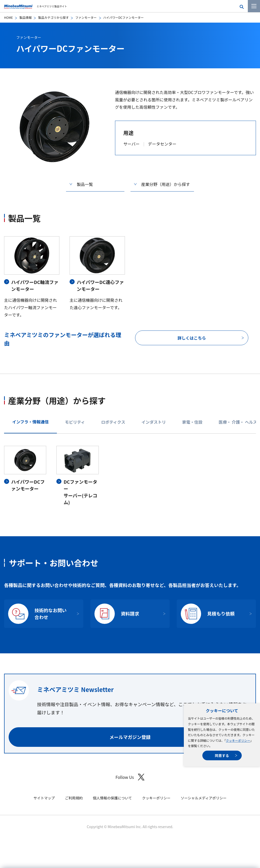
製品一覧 (85, 184)
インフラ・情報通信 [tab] (30, 422)
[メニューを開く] (254, 6)
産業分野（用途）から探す (166, 184)
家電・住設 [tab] (192, 422)
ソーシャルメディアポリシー (204, 798)
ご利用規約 (74, 798)
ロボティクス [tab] (113, 422)
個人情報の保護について (112, 798)
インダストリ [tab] (154, 422)
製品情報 (25, 17)
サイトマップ (44, 798)
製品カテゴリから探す (53, 17)
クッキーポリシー (238, 740)
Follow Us (130, 777)
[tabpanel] (130, 476)
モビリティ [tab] (75, 422)
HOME (8, 17)
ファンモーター (86, 17)
